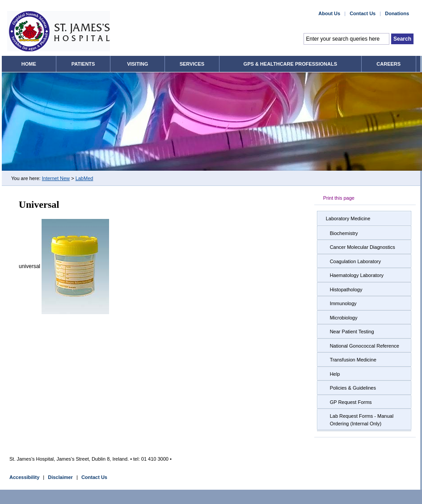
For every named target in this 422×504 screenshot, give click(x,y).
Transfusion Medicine (353, 360)
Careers (388, 64)
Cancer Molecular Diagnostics (363, 247)
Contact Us (94, 477)
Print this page (339, 198)
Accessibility (24, 477)
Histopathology (346, 290)
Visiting (137, 64)
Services (192, 64)
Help (335, 374)
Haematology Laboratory (357, 275)
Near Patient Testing (352, 332)
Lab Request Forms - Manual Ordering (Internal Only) (362, 420)
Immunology (343, 303)
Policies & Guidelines (353, 388)
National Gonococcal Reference (365, 346)
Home (29, 64)
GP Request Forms (351, 402)
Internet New (56, 178)
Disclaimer (60, 477)
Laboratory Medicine (348, 218)
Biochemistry (344, 233)
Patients (83, 64)
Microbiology (344, 318)
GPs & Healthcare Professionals (290, 64)
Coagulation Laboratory (355, 261)
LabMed (84, 178)
